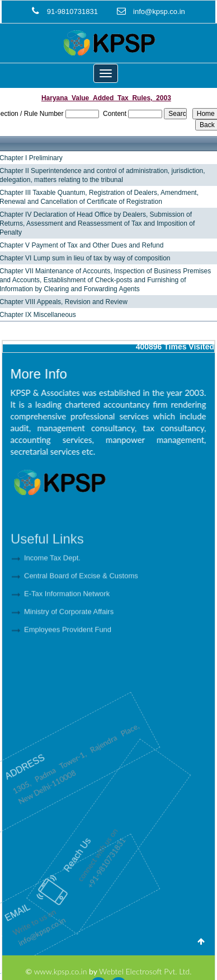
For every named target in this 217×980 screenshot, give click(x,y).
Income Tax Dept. (52, 581)
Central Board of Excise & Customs (81, 599)
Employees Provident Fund (68, 653)
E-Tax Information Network (67, 617)
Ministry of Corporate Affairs (69, 635)
